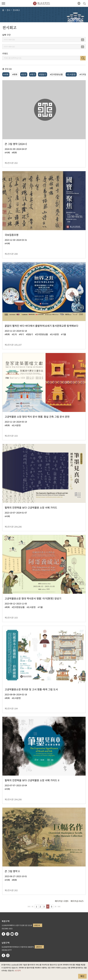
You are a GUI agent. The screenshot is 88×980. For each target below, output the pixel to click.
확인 (82, 976)
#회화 (15, 74)
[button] (79, 3)
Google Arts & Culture (16, 934)
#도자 (24, 74)
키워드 (5, 54)
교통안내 (37, 925)
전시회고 (16, 10)
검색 (83, 58)
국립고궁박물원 (41, 3)
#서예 (6, 74)
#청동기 (43, 74)
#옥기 (33, 74)
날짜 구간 (6, 35)
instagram (8, 934)
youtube (12, 934)
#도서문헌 (71, 74)
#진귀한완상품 (56, 74)
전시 (8, 10)
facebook (3, 934)
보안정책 (18, 970)
